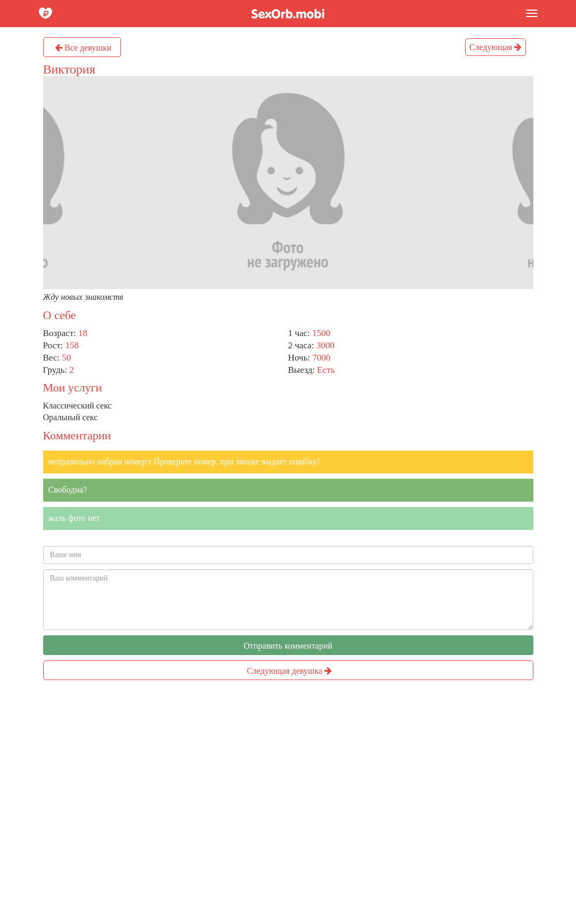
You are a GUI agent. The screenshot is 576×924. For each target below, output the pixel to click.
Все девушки (83, 48)
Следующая (496, 47)
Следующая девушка (289, 671)
